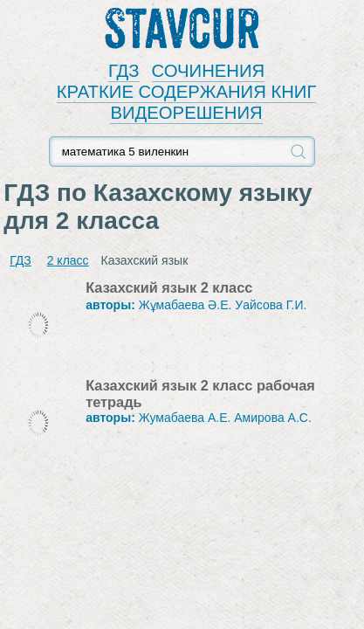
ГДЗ (124, 71)
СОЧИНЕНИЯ (209, 71)
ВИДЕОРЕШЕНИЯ (186, 113)
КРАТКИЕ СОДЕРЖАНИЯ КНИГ (187, 92)
